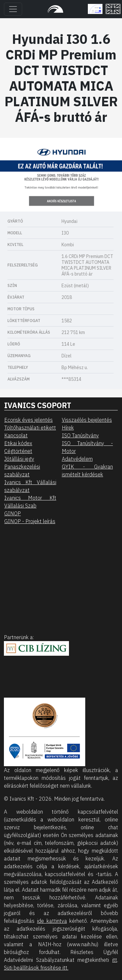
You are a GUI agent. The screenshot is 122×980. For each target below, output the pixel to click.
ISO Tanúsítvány (80, 435)
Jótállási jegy (19, 459)
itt (115, 960)
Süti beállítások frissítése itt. (36, 968)
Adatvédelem (77, 459)
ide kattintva (52, 921)
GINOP (13, 513)
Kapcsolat (16, 435)
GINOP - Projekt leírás (30, 521)
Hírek (68, 428)
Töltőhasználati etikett (30, 428)
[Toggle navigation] (13, 9)
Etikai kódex (18, 443)
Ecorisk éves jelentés (28, 420)
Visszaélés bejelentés (87, 420)
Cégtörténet (18, 451)
